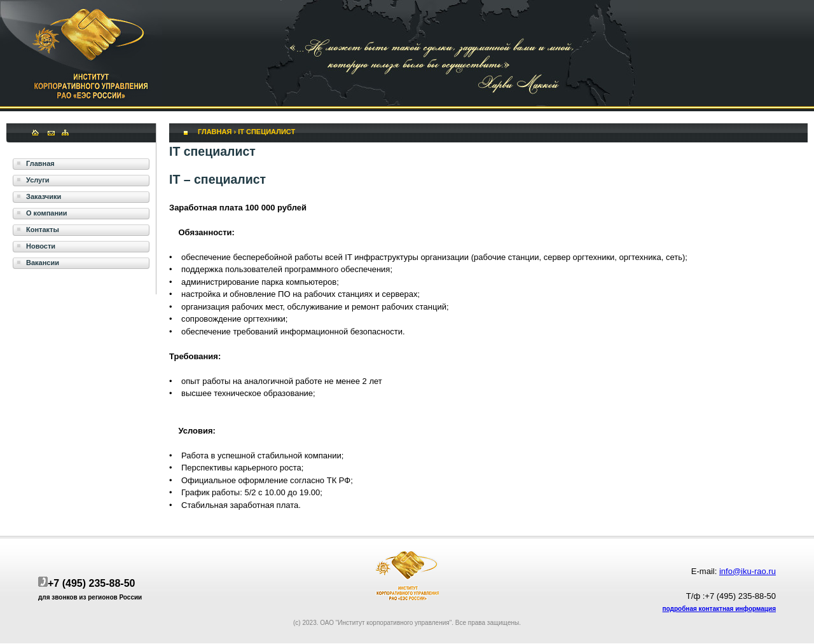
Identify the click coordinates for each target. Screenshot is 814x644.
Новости (41, 246)
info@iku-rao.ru (748, 571)
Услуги (38, 180)
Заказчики (44, 196)
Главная (215, 132)
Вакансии (43, 263)
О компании (47, 213)
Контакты (43, 230)
